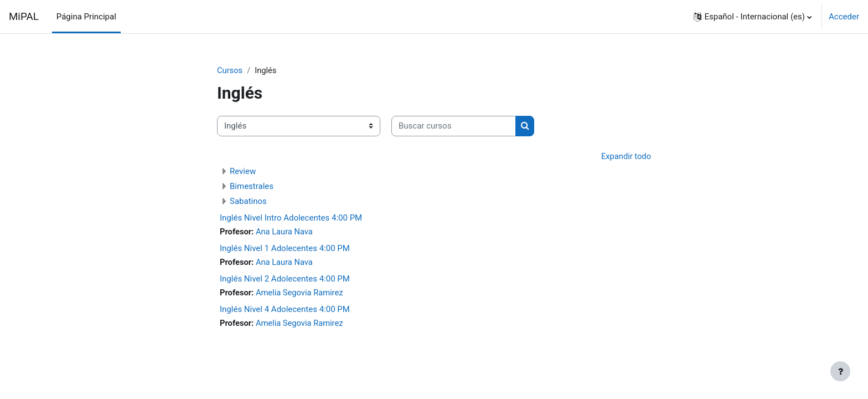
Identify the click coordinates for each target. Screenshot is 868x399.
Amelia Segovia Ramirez (301, 294)
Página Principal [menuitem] (86, 17)
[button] (753, 17)
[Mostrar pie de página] (840, 371)
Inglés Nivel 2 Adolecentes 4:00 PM (285, 280)
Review (243, 172)
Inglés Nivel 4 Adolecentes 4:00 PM (285, 310)
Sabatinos (248, 202)
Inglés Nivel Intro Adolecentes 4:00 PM (291, 218)
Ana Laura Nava (285, 232)
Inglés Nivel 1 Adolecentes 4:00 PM (285, 249)
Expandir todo (626, 156)
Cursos (230, 70)
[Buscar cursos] (454, 127)
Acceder (844, 17)
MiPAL (24, 17)
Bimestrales (252, 187)
